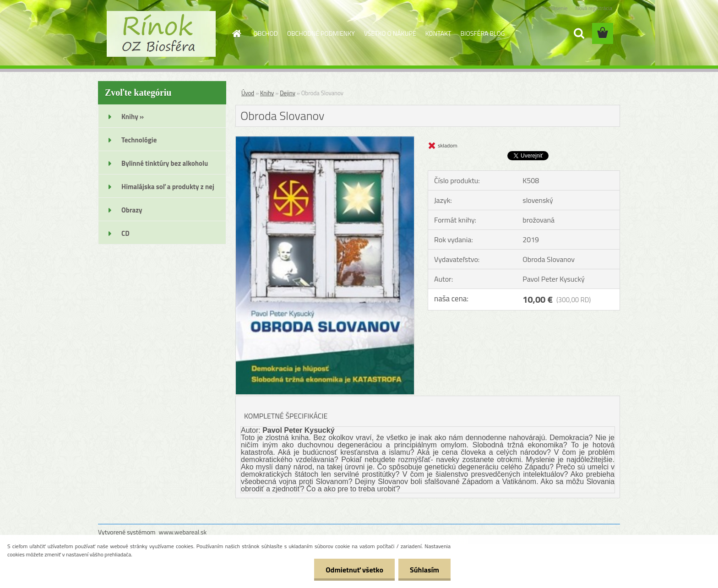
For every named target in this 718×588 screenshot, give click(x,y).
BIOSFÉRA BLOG (482, 33)
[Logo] (161, 34)
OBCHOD (266, 33)
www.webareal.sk (183, 532)
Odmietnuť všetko (354, 570)
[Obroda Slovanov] (325, 140)
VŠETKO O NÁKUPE (390, 33)
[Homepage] (236, 33)
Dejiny (288, 93)
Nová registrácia (594, 8)
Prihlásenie (555, 8)
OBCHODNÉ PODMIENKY (321, 33)
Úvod (248, 93)
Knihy (267, 93)
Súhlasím (424, 570)
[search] (579, 33)
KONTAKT (438, 33)
